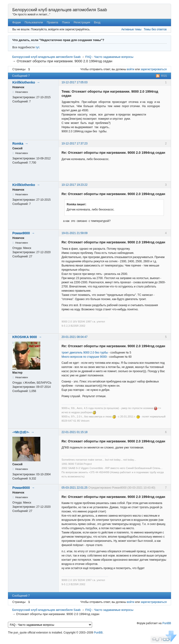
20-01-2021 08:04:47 (74, 337)
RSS (164, 76)
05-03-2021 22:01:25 (74, 488)
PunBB (167, 623)
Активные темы (131, 29)
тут (37, 47)
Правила (53, 22)
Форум (16, 22)
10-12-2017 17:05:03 (74, 82)
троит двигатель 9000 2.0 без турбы (85, 353)
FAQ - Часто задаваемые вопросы (109, 57)
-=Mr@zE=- (21, 432)
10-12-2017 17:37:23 (74, 143)
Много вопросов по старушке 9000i (84, 357)
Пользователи (34, 22)
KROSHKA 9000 (25, 337)
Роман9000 (21, 233)
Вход (97, 22)
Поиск (66, 22)
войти (131, 69)
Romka (18, 143)
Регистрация (82, 22)
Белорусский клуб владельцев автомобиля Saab (60, 10)
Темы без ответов (155, 29)
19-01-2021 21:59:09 (74, 233)
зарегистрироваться (154, 69)
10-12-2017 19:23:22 (74, 185)
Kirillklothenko (24, 82)
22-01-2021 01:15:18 (74, 432)
